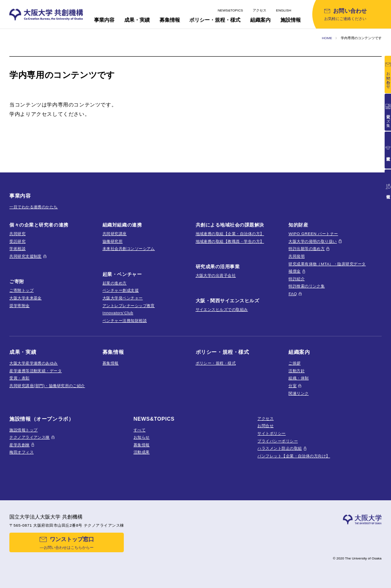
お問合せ (265, 426)
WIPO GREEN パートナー (313, 234)
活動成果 (142, 452)
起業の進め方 (115, 283)
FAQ (293, 294)
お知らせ (142, 437)
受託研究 (17, 241)
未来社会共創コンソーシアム (129, 248)
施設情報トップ (23, 430)
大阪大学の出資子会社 (216, 275)
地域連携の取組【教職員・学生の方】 (230, 241)
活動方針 (297, 371)
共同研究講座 (115, 234)
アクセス (260, 10)
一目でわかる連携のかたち (34, 207)
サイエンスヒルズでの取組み (222, 309)
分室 (293, 386)
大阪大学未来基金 (26, 298)
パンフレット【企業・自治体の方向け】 (294, 456)
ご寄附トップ (21, 290)
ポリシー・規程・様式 (216, 363)
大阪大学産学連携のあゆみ (34, 363)
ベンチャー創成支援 (121, 290)
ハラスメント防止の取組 (280, 448)
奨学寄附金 (19, 305)
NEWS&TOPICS (230, 10)
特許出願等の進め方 (307, 248)
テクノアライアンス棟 (30, 437)
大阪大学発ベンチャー (123, 298)
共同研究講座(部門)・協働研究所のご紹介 (47, 386)
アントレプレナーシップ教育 (129, 305)
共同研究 (17, 234)
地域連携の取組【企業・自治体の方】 (230, 234)
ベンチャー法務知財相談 (125, 320)
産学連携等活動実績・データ (36, 371)
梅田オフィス (21, 452)
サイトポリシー (271, 433)
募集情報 (111, 363)
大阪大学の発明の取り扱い (313, 241)
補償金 (294, 271)
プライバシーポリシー (278, 441)
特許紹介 (297, 279)
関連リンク (298, 393)
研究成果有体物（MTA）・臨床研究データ (327, 264)
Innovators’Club (118, 313)
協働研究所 (113, 241)
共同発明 (297, 256)
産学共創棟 (19, 445)
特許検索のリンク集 (307, 286)
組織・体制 (298, 378)
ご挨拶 (294, 363)
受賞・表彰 (19, 378)
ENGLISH (284, 10)
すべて (140, 430)
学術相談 (17, 248)
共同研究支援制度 (26, 256)
